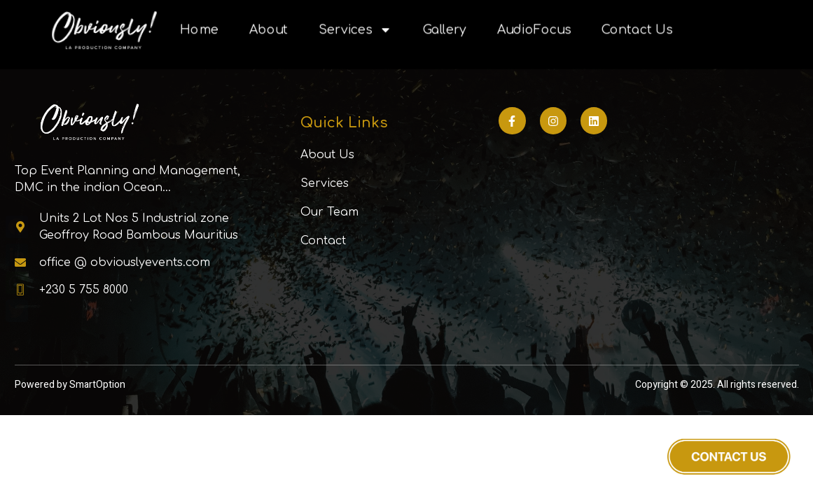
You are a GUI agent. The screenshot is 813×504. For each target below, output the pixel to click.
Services (355, 30)
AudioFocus (533, 30)
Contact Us (636, 30)
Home (199, 30)
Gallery (444, 30)
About (268, 30)
